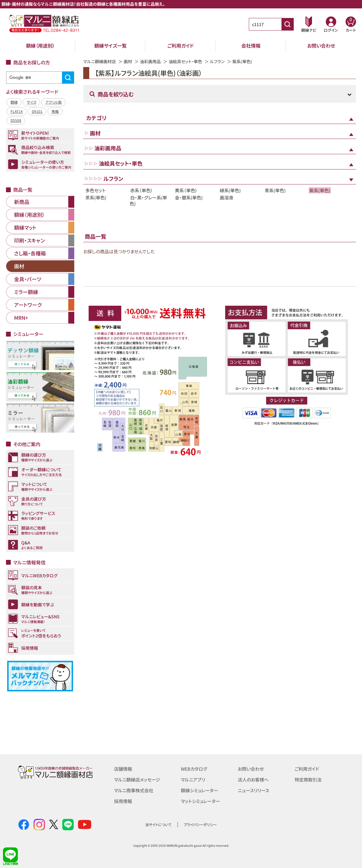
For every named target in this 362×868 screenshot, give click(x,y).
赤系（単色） (142, 190)
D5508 (16, 120)
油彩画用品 (150, 61)
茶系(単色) (96, 197)
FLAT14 (17, 111)
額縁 (14, 102)
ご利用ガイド (181, 46)
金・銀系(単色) (189, 197)
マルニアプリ (193, 780)
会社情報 (251, 46)
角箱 (55, 111)
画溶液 (227, 197)
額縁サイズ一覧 (110, 46)
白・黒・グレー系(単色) (148, 200)
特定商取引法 (308, 780)
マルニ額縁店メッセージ (137, 780)
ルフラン (217, 61)
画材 (128, 61)
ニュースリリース (253, 790)
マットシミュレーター (200, 801)
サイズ (31, 102)
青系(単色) (275, 190)
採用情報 (123, 801)
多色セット (96, 190)
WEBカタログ (194, 769)
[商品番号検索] (287, 24)
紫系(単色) (320, 190)
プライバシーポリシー (200, 824)
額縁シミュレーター (199, 790)
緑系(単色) (230, 190)
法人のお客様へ (253, 780)
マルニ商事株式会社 (134, 790)
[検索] (39, 78)
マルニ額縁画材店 (100, 61)
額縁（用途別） (40, 46)
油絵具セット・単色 (185, 61)
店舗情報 (123, 769)
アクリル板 (53, 102)
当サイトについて (158, 824)
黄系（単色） (186, 190)
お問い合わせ (321, 46)
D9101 (37, 111)
